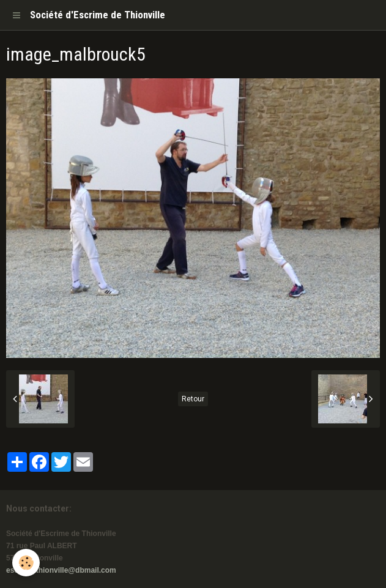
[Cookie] (26, 563)
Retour (193, 399)
